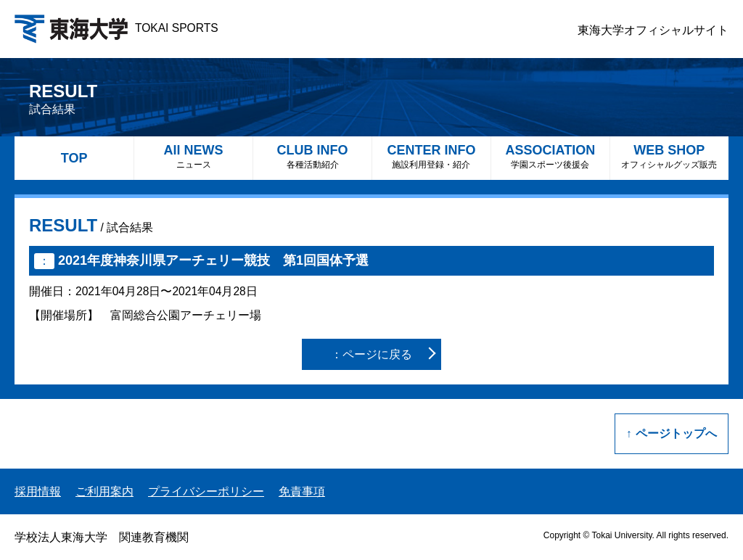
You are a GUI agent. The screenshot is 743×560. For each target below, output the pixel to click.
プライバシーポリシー (206, 491)
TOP (74, 158)
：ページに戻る (371, 354)
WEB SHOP (669, 156)
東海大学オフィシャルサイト (653, 30)
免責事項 (302, 491)
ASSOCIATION (550, 156)
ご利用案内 (104, 491)
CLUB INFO (312, 156)
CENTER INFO (431, 156)
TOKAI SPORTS (116, 28)
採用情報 (38, 491)
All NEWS (193, 156)
